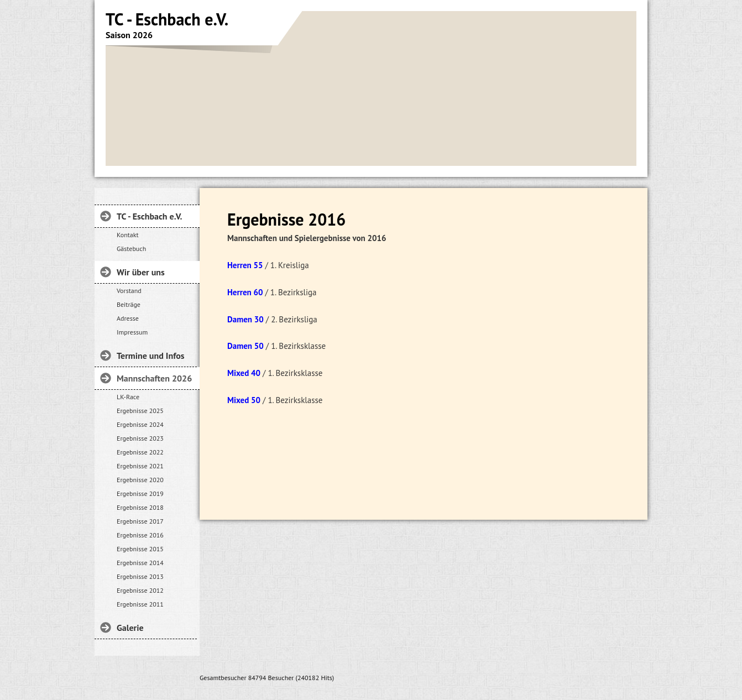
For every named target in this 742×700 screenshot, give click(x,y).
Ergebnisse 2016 (140, 535)
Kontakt (128, 235)
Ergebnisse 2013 (140, 576)
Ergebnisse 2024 (140, 424)
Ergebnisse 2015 (140, 549)
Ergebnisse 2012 (140, 590)
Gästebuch (131, 249)
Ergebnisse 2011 (140, 604)
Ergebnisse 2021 (140, 466)
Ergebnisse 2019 (140, 493)
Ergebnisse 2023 (140, 438)
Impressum (132, 332)
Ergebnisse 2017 (140, 521)
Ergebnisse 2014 (140, 563)
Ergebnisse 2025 (140, 411)
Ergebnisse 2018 (140, 507)
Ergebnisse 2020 (140, 480)
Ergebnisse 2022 (140, 452)
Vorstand (129, 291)
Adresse (128, 318)
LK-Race (128, 397)
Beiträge (129, 304)
